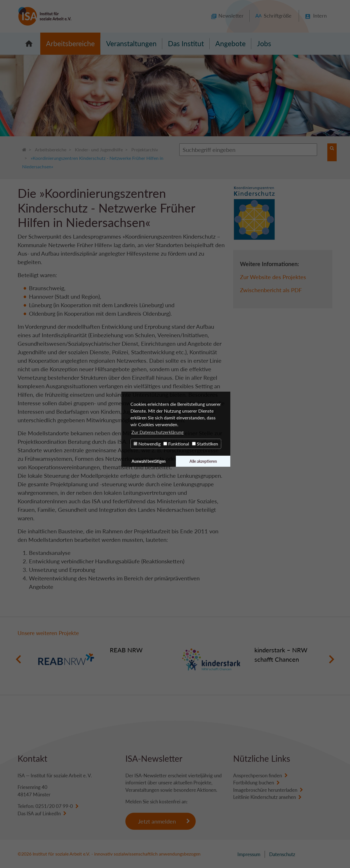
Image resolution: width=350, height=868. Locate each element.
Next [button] (331, 659)
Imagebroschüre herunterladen (265, 790)
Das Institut (186, 43)
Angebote (230, 43)
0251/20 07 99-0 (54, 806)
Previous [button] (19, 659)
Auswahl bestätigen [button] (149, 461)
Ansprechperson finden (258, 775)
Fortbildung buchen (254, 783)
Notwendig (147, 444)
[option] (103, 659)
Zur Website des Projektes (273, 277)
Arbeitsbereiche (70, 43)
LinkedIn (52, 813)
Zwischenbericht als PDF (271, 290)
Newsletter (231, 16)
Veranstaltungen (131, 43)
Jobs (264, 43)
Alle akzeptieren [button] (203, 461)
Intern (320, 16)
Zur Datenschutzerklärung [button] (157, 432)
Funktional (176, 444)
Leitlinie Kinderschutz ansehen (264, 797)
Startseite (29, 44)
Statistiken (205, 444)
